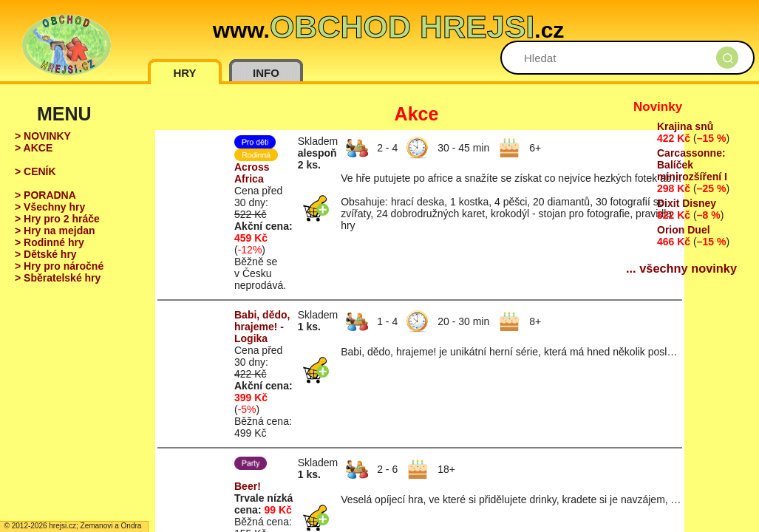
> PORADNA (45, 195)
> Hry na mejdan (55, 231)
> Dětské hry (46, 254)
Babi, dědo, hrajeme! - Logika (262, 327)
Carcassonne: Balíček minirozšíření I (692, 165)
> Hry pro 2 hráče (57, 219)
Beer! (248, 486)
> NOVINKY (43, 136)
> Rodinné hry (50, 242)
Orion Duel (684, 230)
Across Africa (252, 173)
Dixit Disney (687, 203)
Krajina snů (685, 126)
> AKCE (34, 148)
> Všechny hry (50, 207)
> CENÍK (35, 171)
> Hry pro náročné (59, 266)
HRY (184, 73)
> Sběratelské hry (58, 278)
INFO (266, 73)
